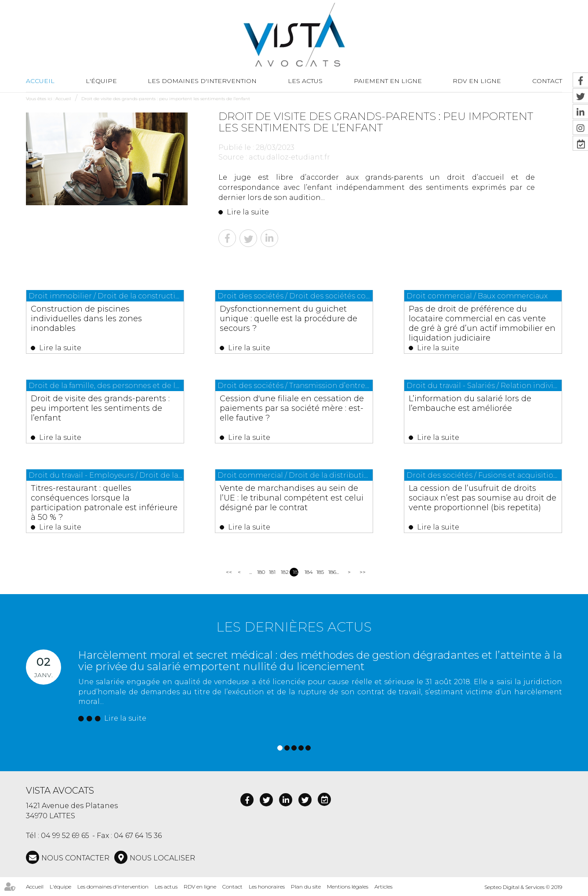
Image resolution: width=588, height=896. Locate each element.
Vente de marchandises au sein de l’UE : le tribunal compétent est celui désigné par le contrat (292, 498)
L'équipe (101, 81)
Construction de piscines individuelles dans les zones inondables (86, 319)
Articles (383, 887)
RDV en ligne (477, 81)
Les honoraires (267, 887)
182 (284, 572)
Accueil (40, 81)
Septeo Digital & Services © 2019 (523, 887)
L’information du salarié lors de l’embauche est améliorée (470, 403)
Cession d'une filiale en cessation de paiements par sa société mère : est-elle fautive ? (292, 408)
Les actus (305, 81)
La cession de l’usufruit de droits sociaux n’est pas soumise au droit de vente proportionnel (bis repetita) (483, 498)
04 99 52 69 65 (65, 836)
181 (272, 572)
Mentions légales (348, 887)
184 (307, 572)
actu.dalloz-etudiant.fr (289, 157)
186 (331, 572)
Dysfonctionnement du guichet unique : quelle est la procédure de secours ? (289, 319)
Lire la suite (248, 212)
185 (319, 572)
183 (296, 572)
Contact (232, 887)
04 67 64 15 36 (138, 836)
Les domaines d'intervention (202, 81)
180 (260, 572)
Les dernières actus (294, 627)
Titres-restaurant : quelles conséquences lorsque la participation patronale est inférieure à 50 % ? (104, 503)
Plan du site (306, 887)
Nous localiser (162, 858)
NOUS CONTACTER (75, 858)
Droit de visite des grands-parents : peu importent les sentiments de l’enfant (166, 99)
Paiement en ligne (388, 81)
